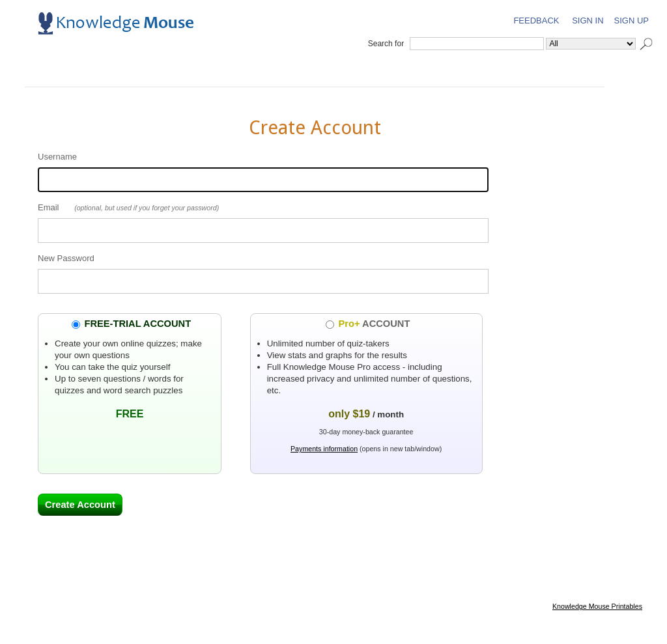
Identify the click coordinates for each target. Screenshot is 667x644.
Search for (386, 44)
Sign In (588, 21)
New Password (66, 258)
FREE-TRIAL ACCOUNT (137, 324)
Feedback (536, 21)
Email (49, 207)
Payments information (324, 449)
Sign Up (632, 21)
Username (57, 157)
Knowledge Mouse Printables (597, 606)
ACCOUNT (375, 324)
